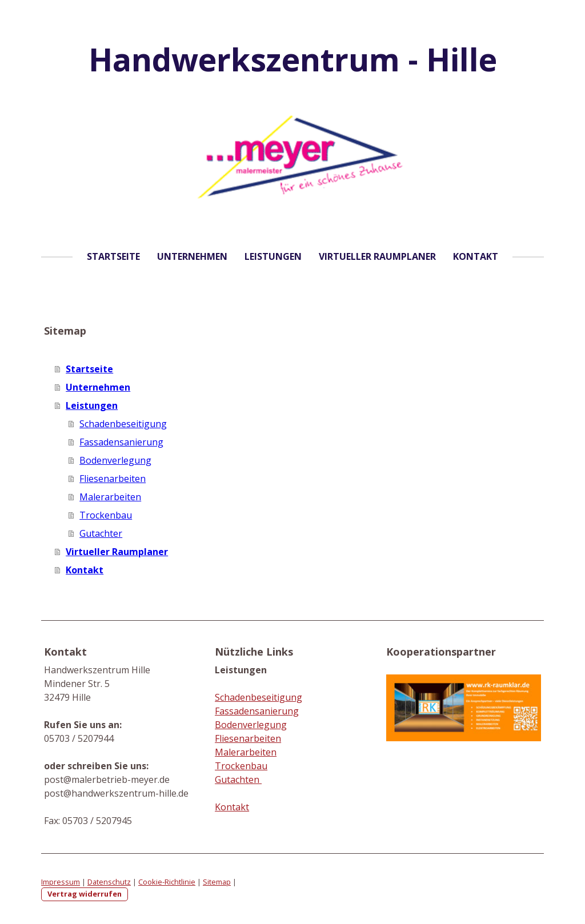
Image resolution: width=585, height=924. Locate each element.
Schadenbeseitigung (123, 424)
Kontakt (476, 256)
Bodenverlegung (115, 460)
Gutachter (101, 533)
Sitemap (217, 882)
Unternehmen (192, 256)
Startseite (113, 256)
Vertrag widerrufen (85, 894)
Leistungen (273, 256)
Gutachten (238, 780)
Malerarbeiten (110, 497)
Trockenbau (106, 515)
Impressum (61, 882)
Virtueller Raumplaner (377, 256)
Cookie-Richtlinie (167, 882)
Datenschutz (109, 882)
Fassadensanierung (121, 442)
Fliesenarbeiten (113, 479)
